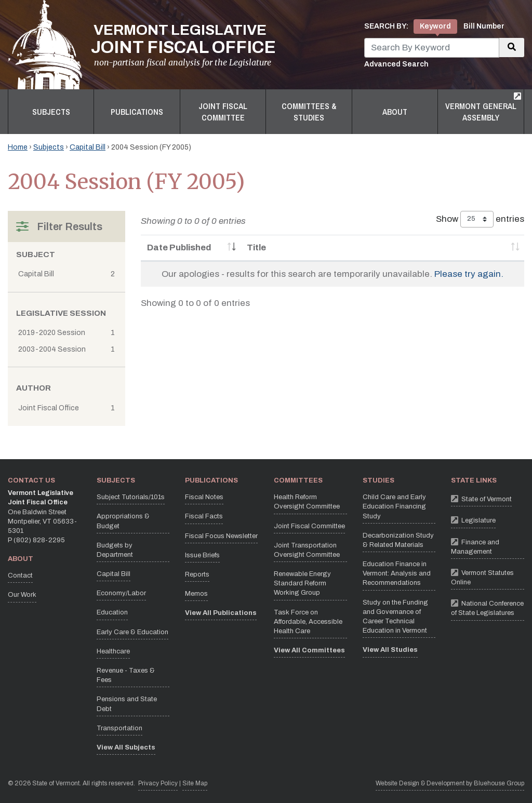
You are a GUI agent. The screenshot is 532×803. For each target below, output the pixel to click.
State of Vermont (481, 498)
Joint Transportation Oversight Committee (307, 550)
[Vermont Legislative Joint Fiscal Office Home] (142, 45)
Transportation (119, 728)
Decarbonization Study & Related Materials (398, 540)
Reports (197, 574)
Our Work (22, 595)
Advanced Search (396, 64)
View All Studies (390, 650)
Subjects (49, 147)
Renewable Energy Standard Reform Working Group (302, 583)
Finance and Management (488, 545)
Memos (196, 594)
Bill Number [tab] (484, 26)
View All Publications (221, 613)
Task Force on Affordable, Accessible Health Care (308, 622)
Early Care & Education (132, 632)
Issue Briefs (202, 555)
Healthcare (113, 651)
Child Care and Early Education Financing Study (394, 506)
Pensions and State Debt (127, 704)
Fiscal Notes (204, 497)
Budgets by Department (115, 550)
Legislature (473, 520)
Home (18, 147)
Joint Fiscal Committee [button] (223, 112)
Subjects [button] (51, 112)
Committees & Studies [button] (309, 112)
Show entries (480, 219)
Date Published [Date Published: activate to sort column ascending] (179, 247)
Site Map (195, 783)
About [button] (395, 112)
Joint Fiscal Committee (309, 526)
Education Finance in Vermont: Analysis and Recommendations (397, 573)
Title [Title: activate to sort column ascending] (256, 247)
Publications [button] (137, 112)
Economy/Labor (121, 593)
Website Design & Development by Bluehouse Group (450, 783)
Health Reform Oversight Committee (307, 502)
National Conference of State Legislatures (488, 607)
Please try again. (469, 274)
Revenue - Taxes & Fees (126, 675)
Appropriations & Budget (123, 521)
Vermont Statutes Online (488, 576)
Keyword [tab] (435, 26)
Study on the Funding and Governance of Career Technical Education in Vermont (395, 617)
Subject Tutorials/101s (131, 497)
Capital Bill (88, 147)
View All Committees (309, 650)
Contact (20, 576)
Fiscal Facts (204, 516)
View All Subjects (126, 747)
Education (112, 612)
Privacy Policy (158, 782)
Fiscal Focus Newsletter (221, 536)
